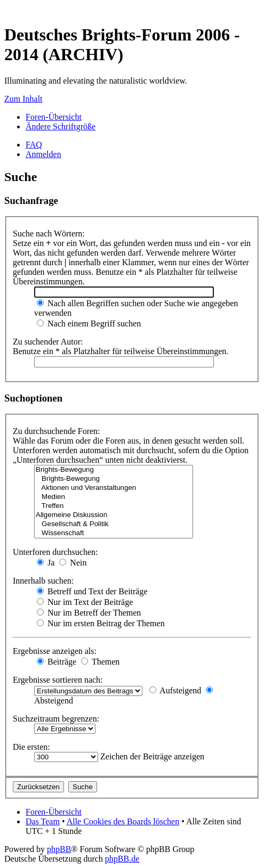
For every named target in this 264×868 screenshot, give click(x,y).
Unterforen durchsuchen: (55, 552)
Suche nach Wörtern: (49, 234)
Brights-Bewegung (114, 470)
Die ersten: (31, 747)
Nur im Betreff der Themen (89, 613)
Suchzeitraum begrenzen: (56, 719)
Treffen (114, 506)
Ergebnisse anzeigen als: (55, 651)
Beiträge (57, 662)
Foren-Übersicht (54, 117)
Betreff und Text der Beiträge (92, 591)
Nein (73, 563)
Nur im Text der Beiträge (85, 602)
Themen (100, 662)
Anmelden (43, 154)
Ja (46, 563)
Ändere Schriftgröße (61, 126)
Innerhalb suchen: (43, 581)
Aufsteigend (175, 690)
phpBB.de (122, 859)
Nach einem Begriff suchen (89, 324)
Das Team (43, 821)
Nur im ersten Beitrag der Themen (101, 623)
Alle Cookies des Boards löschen (123, 821)
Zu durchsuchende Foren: (57, 431)
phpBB (59, 849)
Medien (114, 497)
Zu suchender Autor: (48, 342)
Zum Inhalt (23, 99)
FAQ (34, 145)
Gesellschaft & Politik (114, 524)
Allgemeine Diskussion (114, 515)
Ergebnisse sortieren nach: (58, 680)
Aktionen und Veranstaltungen (114, 488)
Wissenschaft (114, 533)
